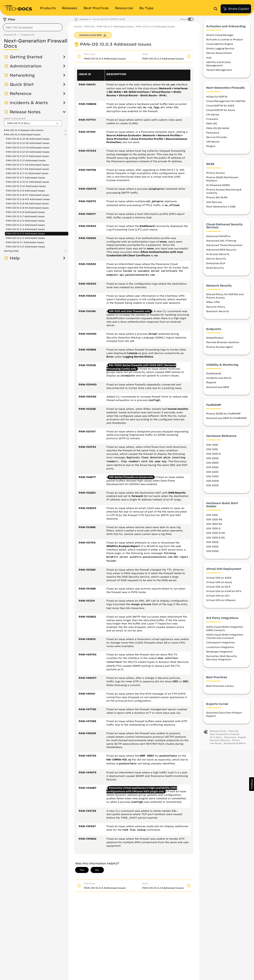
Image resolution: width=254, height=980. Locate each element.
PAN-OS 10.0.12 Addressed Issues (26, 160)
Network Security (220, 744)
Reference (21, 94)
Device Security (216, 262)
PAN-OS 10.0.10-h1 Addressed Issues (27, 182)
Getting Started (26, 57)
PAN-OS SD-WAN (218, 131)
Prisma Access (215, 176)
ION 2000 (212, 462)
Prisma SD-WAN (217, 201)
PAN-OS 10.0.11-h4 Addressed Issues (27, 165)
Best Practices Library (220, 689)
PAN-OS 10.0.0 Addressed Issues (25, 247)
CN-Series (213, 118)
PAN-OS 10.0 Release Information (24, 130)
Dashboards (214, 377)
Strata (236, 744)
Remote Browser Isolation (223, 346)
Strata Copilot (236, 9)
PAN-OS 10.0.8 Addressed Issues (25, 212)
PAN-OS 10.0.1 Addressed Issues (25, 242)
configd (154, 400)
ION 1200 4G (214, 523)
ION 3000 (212, 466)
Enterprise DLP (216, 266)
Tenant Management (219, 73)
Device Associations (219, 56)
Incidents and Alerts (219, 381)
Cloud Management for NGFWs (226, 104)
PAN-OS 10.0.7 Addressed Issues (25, 216)
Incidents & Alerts (29, 103)
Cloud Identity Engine (220, 47)
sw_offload (172, 205)
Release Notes (25, 112)
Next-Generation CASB (221, 210)
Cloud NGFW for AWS (220, 109)
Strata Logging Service (220, 52)
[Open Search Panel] (217, 9)
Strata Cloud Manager (220, 38)
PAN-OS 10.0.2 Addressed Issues (25, 238)
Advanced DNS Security (221, 253)
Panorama (213, 136)
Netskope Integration (219, 655)
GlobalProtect (215, 341)
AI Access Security (218, 258)
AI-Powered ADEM (218, 189)
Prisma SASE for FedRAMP (223, 417)
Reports (211, 386)
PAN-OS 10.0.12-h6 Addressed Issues (28, 139)
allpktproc (156, 189)
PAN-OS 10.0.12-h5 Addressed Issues (28, 143)
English (242, 741)
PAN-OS (89, 26)
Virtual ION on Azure (219, 585)
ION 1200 (212, 452)
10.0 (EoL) (216, 741)
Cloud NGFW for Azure (221, 113)
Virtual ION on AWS (219, 581)
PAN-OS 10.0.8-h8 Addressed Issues (27, 203)
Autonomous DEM (218, 390)
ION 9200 (212, 489)
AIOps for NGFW (217, 100)
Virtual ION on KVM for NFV (224, 594)
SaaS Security (215, 271)
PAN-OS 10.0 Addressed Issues (22, 135)
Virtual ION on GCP (218, 590)
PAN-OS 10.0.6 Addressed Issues (25, 221)
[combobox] (33, 27)
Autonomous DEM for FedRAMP (226, 421)
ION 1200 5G (214, 527)
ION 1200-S (213, 457)
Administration (26, 66)
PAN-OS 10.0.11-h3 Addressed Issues (27, 169)
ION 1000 (212, 448)
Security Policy (216, 310)
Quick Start (22, 84)
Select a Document (15, 118)
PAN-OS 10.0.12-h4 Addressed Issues (28, 147)
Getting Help (11, 251)
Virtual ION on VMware (221, 604)
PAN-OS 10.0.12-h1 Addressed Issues (27, 156)
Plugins (211, 150)
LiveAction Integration (220, 650)
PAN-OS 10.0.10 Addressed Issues (26, 186)
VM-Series (213, 145)
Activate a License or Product (225, 43)
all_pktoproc (155, 202)
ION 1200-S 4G (216, 536)
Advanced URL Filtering (221, 244)
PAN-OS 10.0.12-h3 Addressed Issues (28, 152)
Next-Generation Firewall (224, 737)
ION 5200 (212, 475)
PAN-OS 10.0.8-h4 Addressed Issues (27, 208)
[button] (252, 784)
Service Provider (217, 140)
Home (78, 26)
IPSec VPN (213, 305)
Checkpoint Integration (221, 646)
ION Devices (214, 205)
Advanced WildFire (218, 239)
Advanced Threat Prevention (224, 248)
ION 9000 (213, 484)
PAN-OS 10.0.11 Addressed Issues (25, 177)
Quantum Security (218, 314)
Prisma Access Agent (219, 350)
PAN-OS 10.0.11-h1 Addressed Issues (27, 173)
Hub (209, 61)
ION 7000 (212, 480)
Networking (22, 75)
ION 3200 (212, 471)
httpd (153, 334)
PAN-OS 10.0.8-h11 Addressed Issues (27, 195)
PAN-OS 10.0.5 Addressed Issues (25, 225)
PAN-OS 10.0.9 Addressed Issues (25, 191)
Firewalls (212, 122)
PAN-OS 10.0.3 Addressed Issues (25, 233)
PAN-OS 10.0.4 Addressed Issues (25, 229)
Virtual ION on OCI (218, 599)
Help (15, 258)
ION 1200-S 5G (215, 541)
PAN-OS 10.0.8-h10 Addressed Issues (28, 199)
